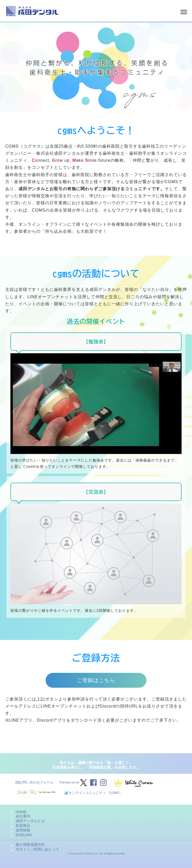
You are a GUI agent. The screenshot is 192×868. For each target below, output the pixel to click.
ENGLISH (24, 835)
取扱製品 (23, 825)
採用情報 (23, 830)
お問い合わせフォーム (36, 782)
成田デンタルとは (30, 821)
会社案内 (23, 816)
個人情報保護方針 (30, 845)
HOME (21, 812)
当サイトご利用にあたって (38, 849)
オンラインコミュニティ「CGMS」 (96, 793)
